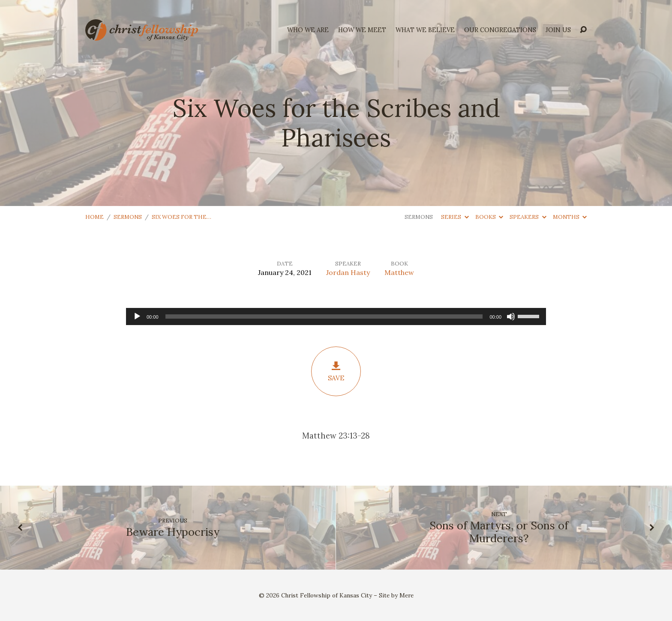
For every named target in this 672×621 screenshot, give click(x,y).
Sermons (128, 217)
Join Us (558, 30)
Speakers (528, 217)
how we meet (362, 30)
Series (455, 217)
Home (94, 217)
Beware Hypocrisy (173, 532)
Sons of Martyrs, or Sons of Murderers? (499, 532)
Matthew (399, 272)
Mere (406, 595)
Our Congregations (500, 30)
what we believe (425, 30)
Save (336, 371)
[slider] (324, 316)
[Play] (137, 316)
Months (570, 217)
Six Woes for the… (181, 217)
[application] (336, 316)
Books (489, 217)
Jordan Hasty (348, 272)
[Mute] (511, 316)
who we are (308, 30)
